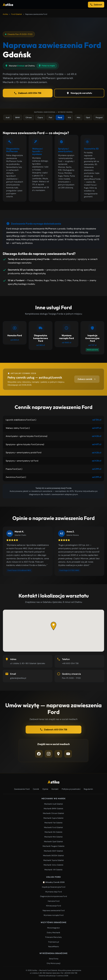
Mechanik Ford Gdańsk (53, 827)
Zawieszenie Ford (22, 789)
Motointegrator (54, 928)
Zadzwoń (96, 5)
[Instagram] (49, 754)
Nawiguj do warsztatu (79, 93)
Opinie (45, 789)
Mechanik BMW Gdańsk (53, 809)
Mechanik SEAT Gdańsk (53, 851)
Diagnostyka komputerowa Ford (53, 896)
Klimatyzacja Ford (53, 906)
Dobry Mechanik (53, 933)
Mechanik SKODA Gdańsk (53, 856)
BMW (18, 117)
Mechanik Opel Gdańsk (53, 842)
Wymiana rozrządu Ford (53, 915)
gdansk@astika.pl (18, 678)
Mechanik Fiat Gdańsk (53, 823)
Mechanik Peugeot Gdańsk (54, 846)
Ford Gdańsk (17, 14)
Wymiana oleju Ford (53, 892)
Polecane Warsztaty (53, 937)
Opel (88, 117)
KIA (69, 117)
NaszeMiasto (54, 947)
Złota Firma (54, 959)
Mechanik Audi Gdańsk (54, 804)
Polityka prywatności (71, 789)
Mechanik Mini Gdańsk (53, 837)
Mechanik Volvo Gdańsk (53, 865)
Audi (8, 117)
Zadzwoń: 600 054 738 (28, 93)
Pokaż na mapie (47, 66)
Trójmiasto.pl (53, 942)
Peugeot (99, 117)
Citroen (29, 117)
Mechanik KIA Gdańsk (53, 832)
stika (8, 5)
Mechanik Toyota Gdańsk (54, 860)
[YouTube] (68, 754)
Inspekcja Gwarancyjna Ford (54, 887)
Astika (5, 14)
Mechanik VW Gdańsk (53, 870)
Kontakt (55, 789)
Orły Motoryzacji (53, 963)
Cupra (40, 117)
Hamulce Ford (54, 901)
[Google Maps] (58, 754)
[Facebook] (39, 754)
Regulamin (88, 789)
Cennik (36, 789)
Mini (78, 117)
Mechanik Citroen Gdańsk (53, 813)
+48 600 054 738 (70, 663)
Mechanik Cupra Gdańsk (53, 818)
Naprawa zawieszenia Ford (54, 910)
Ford (60, 117)
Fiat (50, 117)
